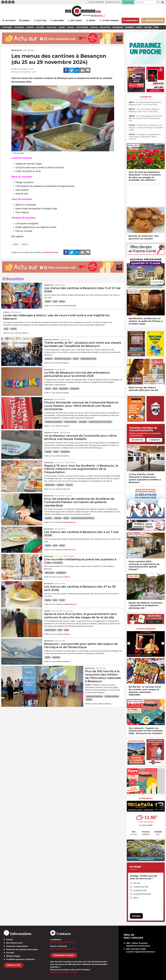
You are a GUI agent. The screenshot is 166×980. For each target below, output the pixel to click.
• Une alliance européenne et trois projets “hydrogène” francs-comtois (145, 137)
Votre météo (146, 798)
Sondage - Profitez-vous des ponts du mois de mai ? (144, 877)
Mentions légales (13, 956)
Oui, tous (137, 883)
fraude (56, 452)
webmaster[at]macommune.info (64, 972)
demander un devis (64, 955)
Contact (10, 940)
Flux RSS (10, 953)
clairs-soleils (50, 573)
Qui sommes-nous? (15, 943)
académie (49, 359)
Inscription (137, 440)
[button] (158, 2)
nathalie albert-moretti (88, 359)
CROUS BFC (50, 485)
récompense (65, 452)
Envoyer (136, 916)
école (55, 301)
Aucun (136, 898)
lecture (76, 359)
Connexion (154, 440)
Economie (59, 463)
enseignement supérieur (54, 422)
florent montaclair (70, 422)
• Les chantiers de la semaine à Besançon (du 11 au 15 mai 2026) (145, 103)
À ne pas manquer (146, 629)
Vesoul (7, 312)
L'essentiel (146, 97)
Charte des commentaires (17, 946)
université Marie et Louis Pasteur (100, 422)
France (47, 611)
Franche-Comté (51, 340)
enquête (48, 452)
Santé (69, 496)
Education (29, 50)
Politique (68, 611)
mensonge (83, 422)
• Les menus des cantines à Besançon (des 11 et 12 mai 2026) (144, 110)
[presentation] (129, 643)
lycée (6, 329)
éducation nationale (112, 696)
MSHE (48, 657)
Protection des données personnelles (22, 949)
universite (56, 657)
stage (66, 630)
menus (25, 244)
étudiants (60, 485)
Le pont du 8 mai (140, 890)
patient (66, 518)
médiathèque (61, 573)
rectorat (13, 329)
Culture (59, 556)
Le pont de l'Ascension (142, 894)
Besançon (17, 50)
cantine (16, 244)
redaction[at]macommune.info (63, 942)
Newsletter (14, 965)
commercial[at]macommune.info (64, 949)
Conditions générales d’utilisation (21, 959)
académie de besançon (63, 359)
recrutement (75, 389)
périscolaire (64, 389)
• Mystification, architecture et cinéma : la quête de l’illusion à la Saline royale (146, 127)
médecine (58, 518)
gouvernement (50, 630)
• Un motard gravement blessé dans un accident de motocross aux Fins (145, 118)
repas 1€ (69, 485)
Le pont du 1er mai (141, 887)
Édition (87, 15)
